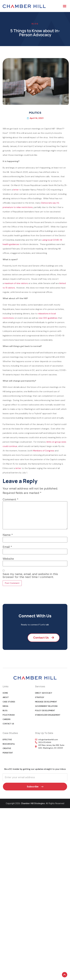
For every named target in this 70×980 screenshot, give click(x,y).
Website (8, 559)
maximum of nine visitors (16, 283)
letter (16, 190)
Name (8, 535)
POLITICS (35, 113)
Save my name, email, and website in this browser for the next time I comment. (30, 576)
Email (7, 547)
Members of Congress (44, 451)
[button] (65, 6)
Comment (11, 499)
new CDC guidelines (48, 318)
